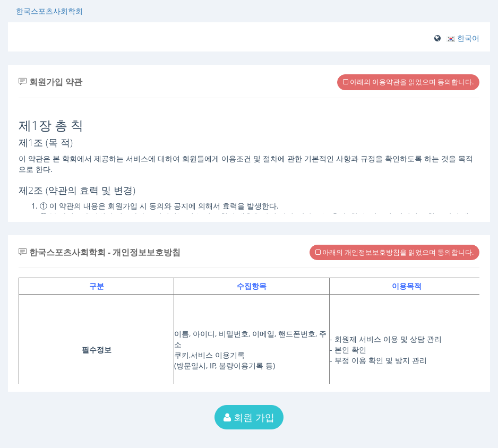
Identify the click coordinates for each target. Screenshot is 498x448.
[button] (463, 38)
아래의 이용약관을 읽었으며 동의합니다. (408, 82)
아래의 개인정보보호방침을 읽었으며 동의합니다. (394, 252)
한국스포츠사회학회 (49, 11)
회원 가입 (249, 417)
